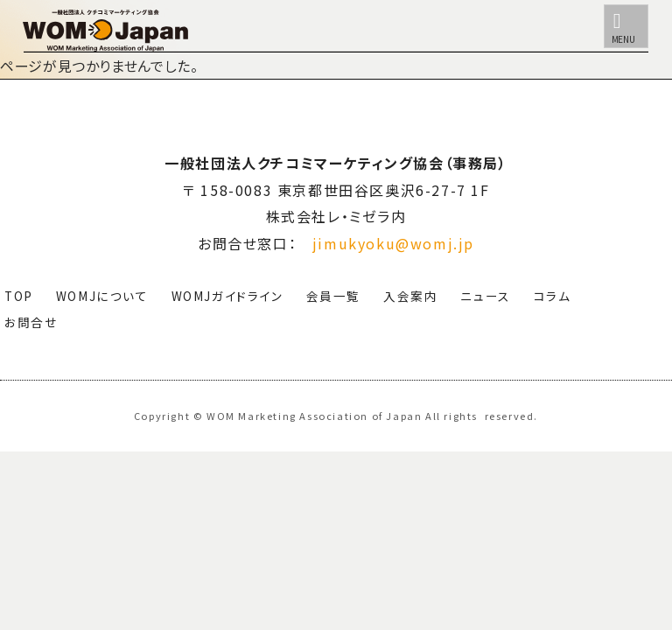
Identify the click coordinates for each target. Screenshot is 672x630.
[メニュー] (626, 26)
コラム (553, 296)
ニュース (485, 296)
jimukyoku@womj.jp (393, 243)
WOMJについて (102, 296)
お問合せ (31, 322)
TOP (19, 296)
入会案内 (410, 296)
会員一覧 (333, 296)
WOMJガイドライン (227, 296)
